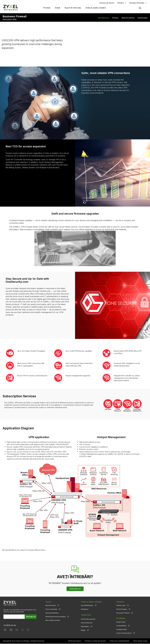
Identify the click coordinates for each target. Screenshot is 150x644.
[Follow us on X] (22, 630)
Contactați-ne (75, 589)
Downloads (143, 18)
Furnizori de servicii (107, 3)
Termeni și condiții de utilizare (95, 641)
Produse (47, 8)
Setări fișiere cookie (140, 641)
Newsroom (86, 615)
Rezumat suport (51, 606)
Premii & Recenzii (87, 622)
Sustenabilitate (121, 626)
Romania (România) (137, 3)
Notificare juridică (74, 641)
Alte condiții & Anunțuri (53, 621)
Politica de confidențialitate (119, 641)
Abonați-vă (31, 617)
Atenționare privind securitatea (56, 617)
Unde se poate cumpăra (96, 8)
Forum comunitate (51, 609)
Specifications (128, 18)
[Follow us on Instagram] (28, 630)
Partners (121, 3)
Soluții (57, 8)
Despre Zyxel (121, 622)
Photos (115, 18)
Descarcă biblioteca (52, 613)
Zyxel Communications (124, 633)
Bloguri (83, 630)
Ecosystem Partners (123, 613)
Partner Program (122, 609)
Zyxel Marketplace (87, 606)
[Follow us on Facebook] (5, 630)
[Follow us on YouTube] (11, 630)
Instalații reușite (122, 630)
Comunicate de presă (88, 619)
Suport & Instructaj (73, 8)
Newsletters (85, 626)
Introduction (104, 18)
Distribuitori (85, 609)
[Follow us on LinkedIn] (17, 630)
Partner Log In (121, 606)
